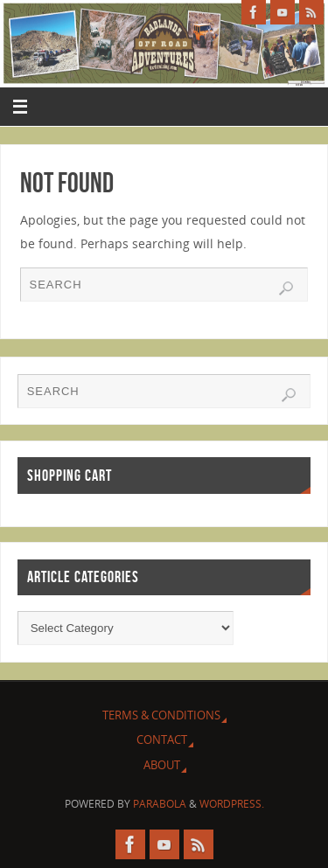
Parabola (160, 804)
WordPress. (232, 804)
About (162, 765)
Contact (162, 740)
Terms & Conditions (161, 715)
